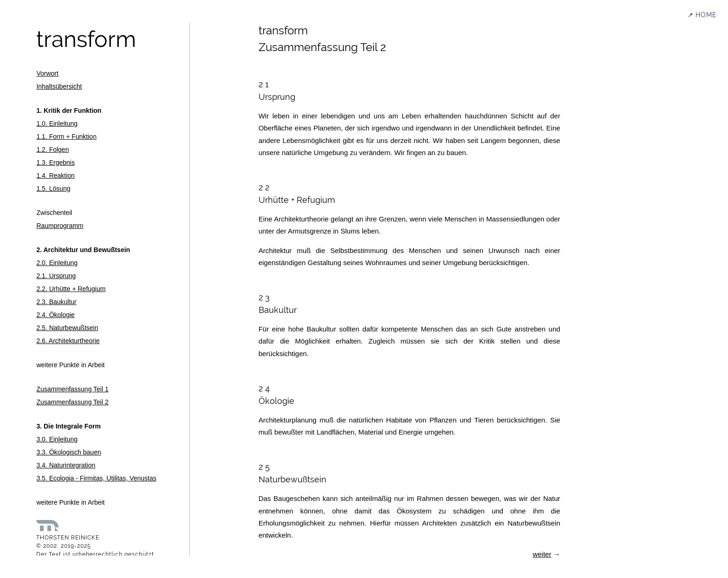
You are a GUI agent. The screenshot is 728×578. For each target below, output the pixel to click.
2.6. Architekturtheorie (68, 341)
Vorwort (47, 73)
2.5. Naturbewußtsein (67, 328)
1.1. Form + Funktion (66, 136)
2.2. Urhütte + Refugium (71, 289)
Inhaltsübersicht (59, 86)
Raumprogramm (60, 226)
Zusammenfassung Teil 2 (72, 402)
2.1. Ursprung (56, 276)
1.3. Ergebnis (55, 162)
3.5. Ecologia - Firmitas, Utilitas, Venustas (96, 478)
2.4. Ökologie (55, 315)
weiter (542, 554)
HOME (706, 15)
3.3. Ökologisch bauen (68, 452)
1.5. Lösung (53, 188)
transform (86, 39)
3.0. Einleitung (57, 439)
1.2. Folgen (52, 149)
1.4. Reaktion (55, 175)
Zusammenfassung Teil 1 (72, 389)
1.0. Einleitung (57, 123)
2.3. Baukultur (56, 302)
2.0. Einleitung (57, 263)
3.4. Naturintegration (66, 465)
